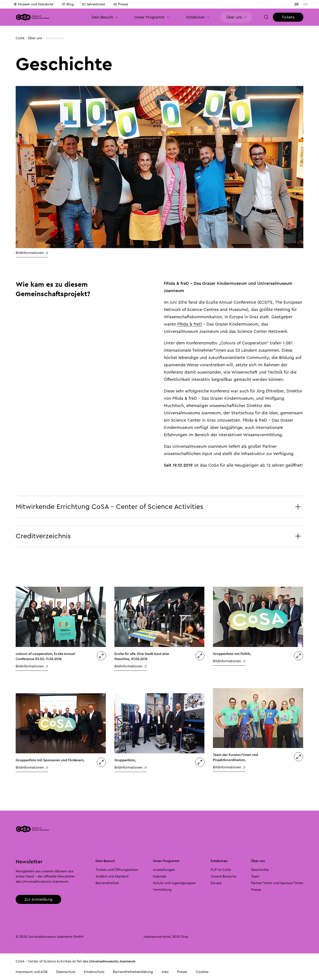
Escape (216, 883)
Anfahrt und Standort (112, 876)
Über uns (35, 38)
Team (255, 876)
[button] (266, 17)
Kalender (160, 876)
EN (305, 4)
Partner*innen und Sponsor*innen (277, 883)
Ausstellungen (164, 870)
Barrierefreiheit (107, 883)
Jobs (165, 972)
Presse (121, 4)
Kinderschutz (94, 972)
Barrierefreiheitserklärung (133, 972)
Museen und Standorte (33, 4)
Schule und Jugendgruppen (174, 883)
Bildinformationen (32, 253)
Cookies (202, 972)
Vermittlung (162, 890)
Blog (68, 4)
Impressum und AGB (32, 972)
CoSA (20, 38)
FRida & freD (190, 324)
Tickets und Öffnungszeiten (117, 870)
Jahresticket (94, 4)
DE (297, 4)
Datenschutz (66, 972)
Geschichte (260, 870)
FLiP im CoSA (221, 870)
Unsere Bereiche (223, 876)
